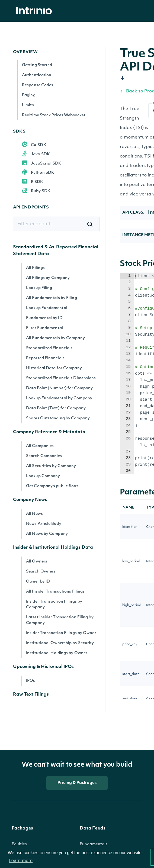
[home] (36, 11)
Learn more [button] (21, 861)
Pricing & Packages (77, 783)
